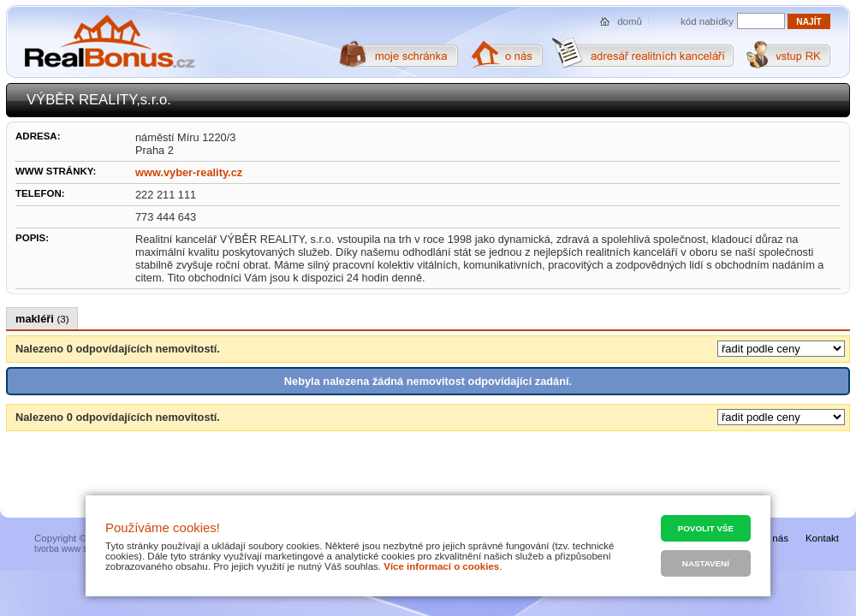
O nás (775, 538)
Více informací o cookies (441, 566)
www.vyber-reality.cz (189, 172)
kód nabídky (707, 21)
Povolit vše (706, 528)
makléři (42, 319)
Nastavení (706, 563)
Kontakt (822, 538)
